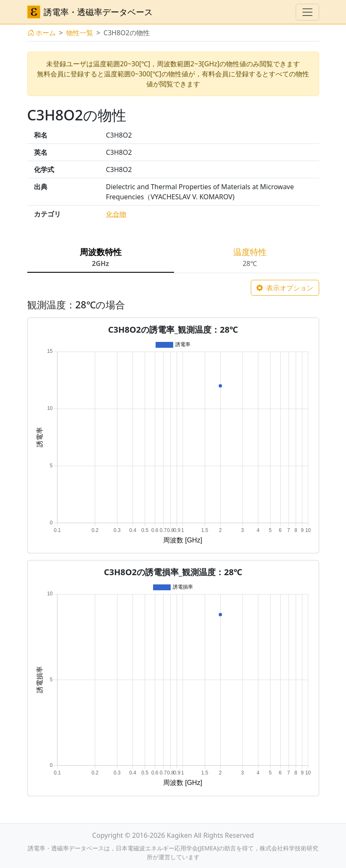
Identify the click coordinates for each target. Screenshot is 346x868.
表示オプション (285, 288)
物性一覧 (80, 33)
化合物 (116, 214)
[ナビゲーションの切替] (307, 12)
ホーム (42, 33)
